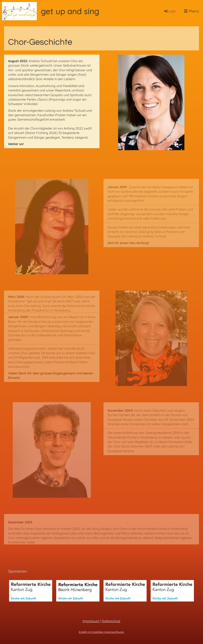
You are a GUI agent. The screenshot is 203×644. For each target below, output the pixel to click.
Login (170, 11)
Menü (191, 11)
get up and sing (70, 11)
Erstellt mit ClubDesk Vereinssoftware (101, 632)
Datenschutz (111, 621)
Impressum (91, 621)
